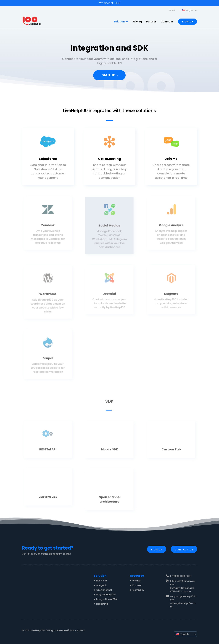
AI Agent (101, 585)
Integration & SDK (107, 599)
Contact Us (184, 550)
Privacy (74, 630)
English (182, 634)
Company (167, 22)
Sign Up (188, 22)
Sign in (173, 11)
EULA (83, 630)
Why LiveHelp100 (106, 595)
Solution (119, 22)
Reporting (102, 604)
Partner (151, 22)
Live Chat (102, 581)
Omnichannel (104, 590)
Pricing (137, 22)
